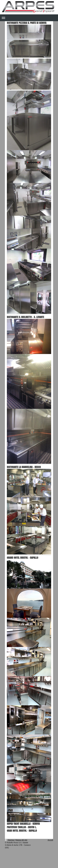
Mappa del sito (21, 840)
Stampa (10, 840)
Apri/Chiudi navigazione (29, 18)
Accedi (50, 840)
